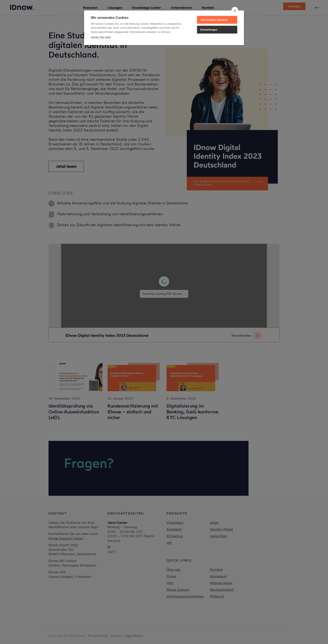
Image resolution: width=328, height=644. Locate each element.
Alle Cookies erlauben (214, 20)
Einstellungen (209, 30)
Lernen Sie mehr (101, 37)
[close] (235, 10)
